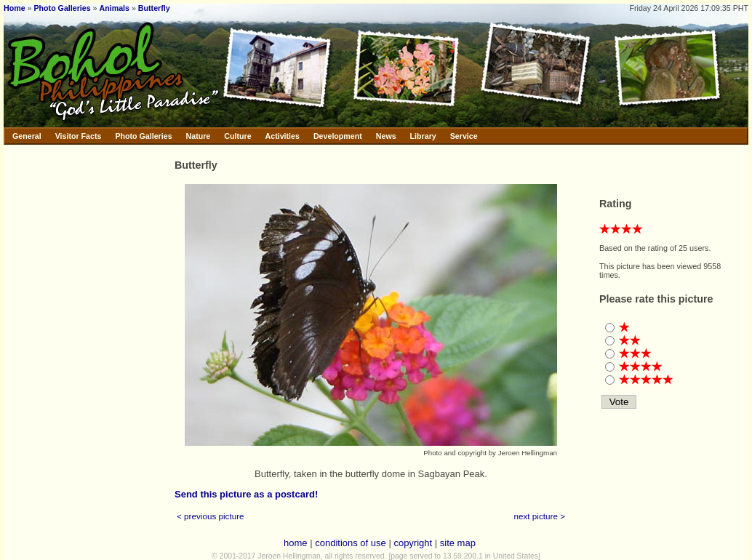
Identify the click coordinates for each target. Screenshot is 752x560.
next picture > (540, 516)
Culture (237, 136)
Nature (199, 136)
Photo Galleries (62, 8)
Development (338, 136)
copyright (413, 543)
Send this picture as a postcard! (246, 494)
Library (423, 136)
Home (15, 8)
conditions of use (351, 543)
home (296, 543)
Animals (115, 8)
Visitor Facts (79, 136)
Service (464, 136)
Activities (283, 136)
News (386, 136)
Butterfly (154, 8)
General (27, 136)
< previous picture (211, 516)
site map (458, 543)
